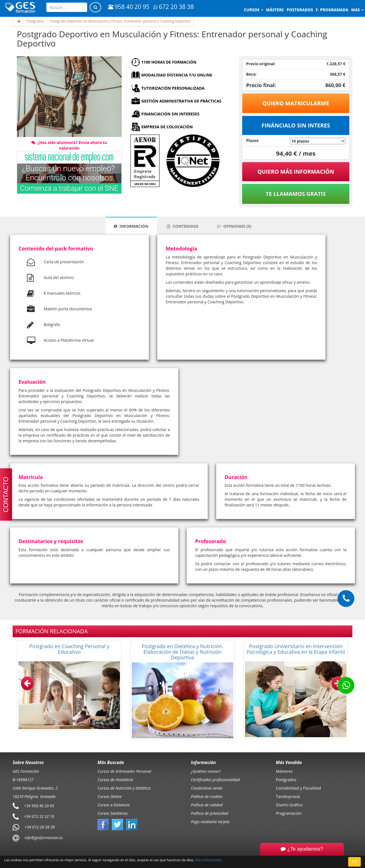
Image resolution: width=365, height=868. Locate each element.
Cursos (254, 10)
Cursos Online (110, 796)
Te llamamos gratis (296, 194)
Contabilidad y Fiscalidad (298, 788)
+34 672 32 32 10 (39, 816)
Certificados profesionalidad (215, 780)
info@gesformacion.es (43, 837)
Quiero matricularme (296, 103)
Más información (208, 860)
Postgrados (286, 780)
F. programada (332, 10)
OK (354, 862)
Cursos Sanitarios (113, 813)
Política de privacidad (210, 813)
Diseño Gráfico (289, 805)
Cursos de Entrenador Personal (124, 771)
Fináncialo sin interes (296, 125)
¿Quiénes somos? (206, 771)
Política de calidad (207, 805)
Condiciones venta (207, 788)
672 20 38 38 (174, 7)
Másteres (284, 771)
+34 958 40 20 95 (39, 805)
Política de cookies (207, 796)
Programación (289, 813)
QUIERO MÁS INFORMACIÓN (296, 172)
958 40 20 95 (129, 7)
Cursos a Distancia (114, 805)
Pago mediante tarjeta (210, 822)
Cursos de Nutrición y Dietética (124, 788)
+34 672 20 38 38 (40, 827)
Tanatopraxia (288, 796)
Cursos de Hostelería (115, 780)
